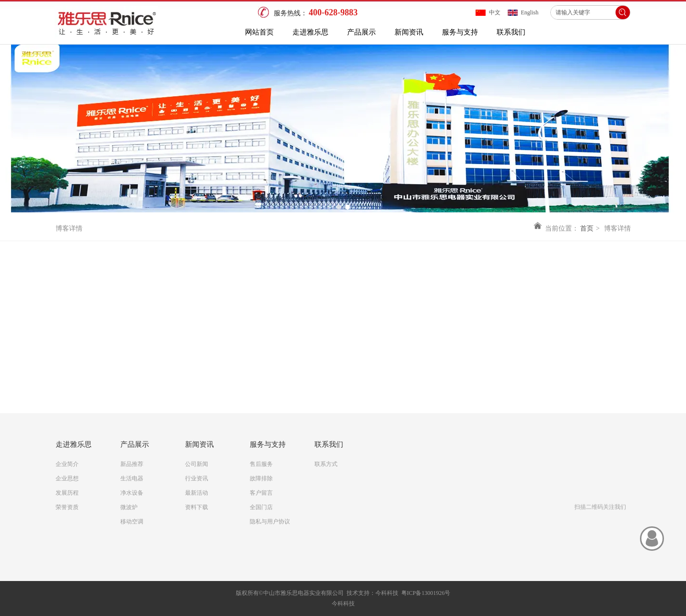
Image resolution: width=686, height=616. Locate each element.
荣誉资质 (67, 507)
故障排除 (261, 478)
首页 (587, 228)
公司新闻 (197, 464)
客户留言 (261, 493)
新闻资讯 (199, 444)
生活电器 (132, 478)
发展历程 (67, 493)
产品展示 (135, 444)
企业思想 (67, 478)
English (530, 12)
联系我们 (329, 444)
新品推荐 (132, 464)
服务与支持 (268, 444)
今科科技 (387, 593)
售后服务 (261, 464)
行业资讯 (197, 478)
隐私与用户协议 (270, 522)
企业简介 (67, 464)
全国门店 (261, 507)
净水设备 (132, 493)
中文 (495, 12)
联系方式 (326, 464)
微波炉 (129, 507)
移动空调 (132, 522)
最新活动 (197, 493)
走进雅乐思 (74, 444)
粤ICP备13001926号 (426, 593)
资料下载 (197, 507)
